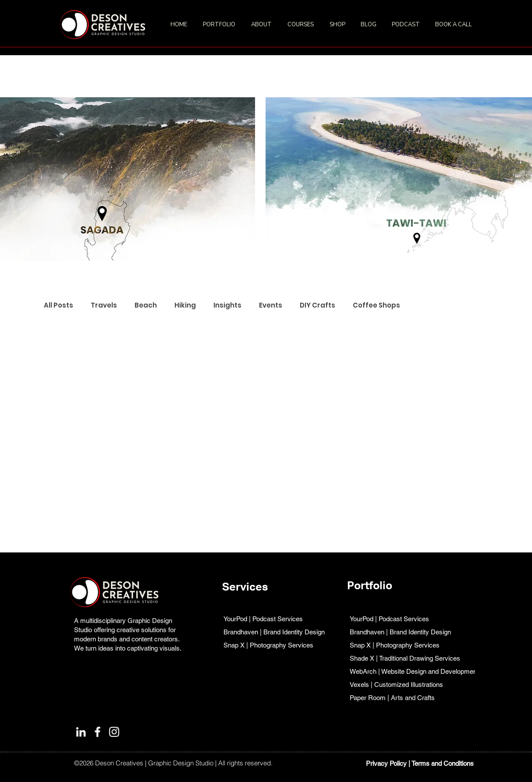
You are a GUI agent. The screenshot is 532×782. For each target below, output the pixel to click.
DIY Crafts (317, 305)
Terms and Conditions (443, 763)
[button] (220, 25)
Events (271, 305)
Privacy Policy (386, 763)
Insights (227, 305)
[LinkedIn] (81, 732)
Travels (104, 305)
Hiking (185, 305)
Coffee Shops (376, 305)
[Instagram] (114, 732)
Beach (146, 305)
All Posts (59, 305)
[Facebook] (98, 732)
